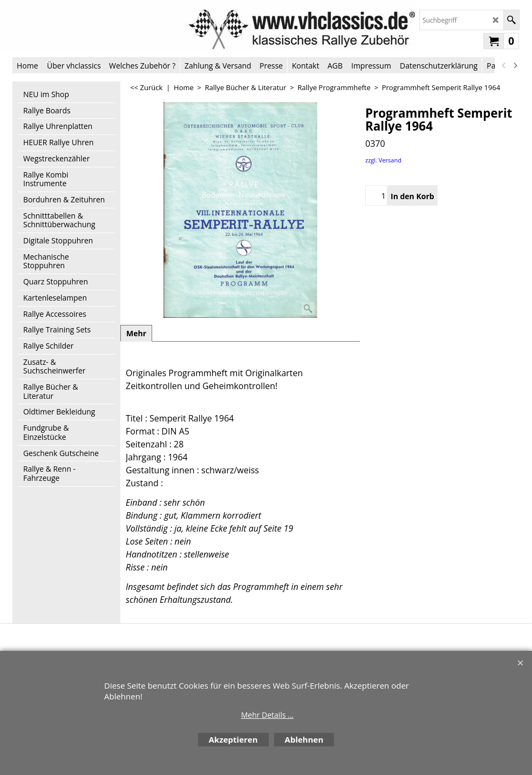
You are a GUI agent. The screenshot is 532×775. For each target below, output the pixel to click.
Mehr (136, 333)
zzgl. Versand (383, 160)
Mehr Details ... (268, 715)
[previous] (504, 65)
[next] (515, 65)
